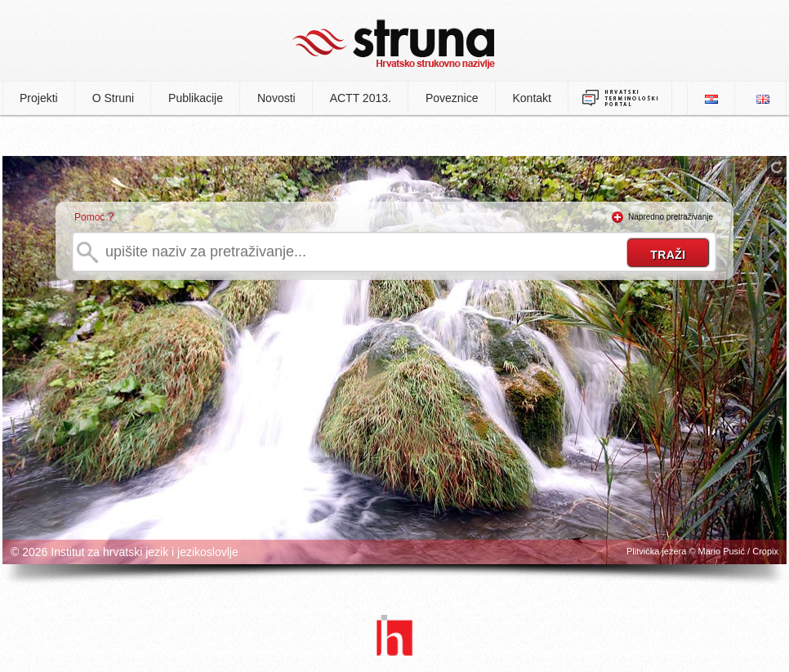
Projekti (39, 98)
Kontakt (532, 98)
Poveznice (452, 98)
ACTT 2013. (361, 98)
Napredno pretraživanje (671, 217)
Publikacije (196, 98)
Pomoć (89, 217)
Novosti (276, 98)
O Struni (113, 98)
